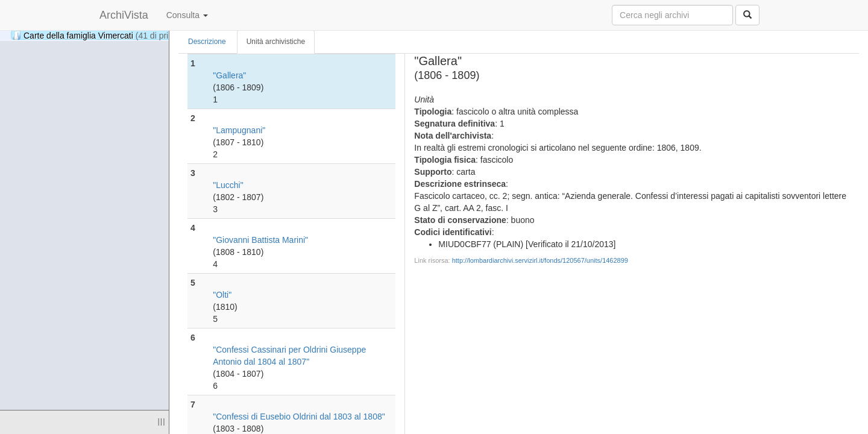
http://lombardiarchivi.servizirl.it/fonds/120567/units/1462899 (540, 260)
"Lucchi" (228, 185)
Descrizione (207, 42)
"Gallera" (229, 75)
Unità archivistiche (276, 42)
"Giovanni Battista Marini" (260, 240)
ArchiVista (124, 15)
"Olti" (222, 295)
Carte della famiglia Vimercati (109, 35)
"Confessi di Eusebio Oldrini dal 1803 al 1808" (299, 417)
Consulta (187, 15)
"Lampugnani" (239, 130)
